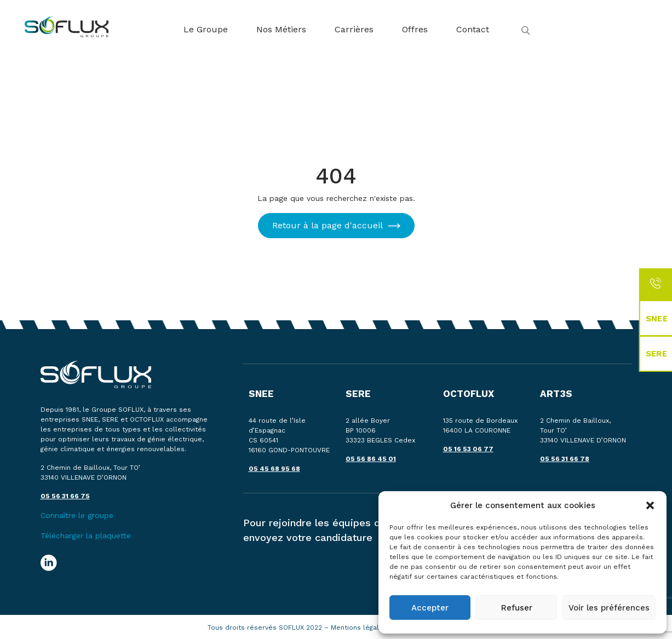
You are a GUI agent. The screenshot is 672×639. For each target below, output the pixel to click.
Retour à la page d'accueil (328, 225)
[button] (650, 505)
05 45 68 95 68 (274, 469)
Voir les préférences (609, 608)
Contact (473, 29)
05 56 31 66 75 (65, 496)
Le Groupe (206, 29)
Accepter (430, 608)
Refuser (517, 608)
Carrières (354, 29)
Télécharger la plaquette (86, 536)
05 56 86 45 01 (371, 459)
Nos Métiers (281, 29)
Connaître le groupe (77, 515)
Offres (415, 29)
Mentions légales (360, 628)
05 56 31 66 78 (565, 459)
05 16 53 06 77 (468, 449)
